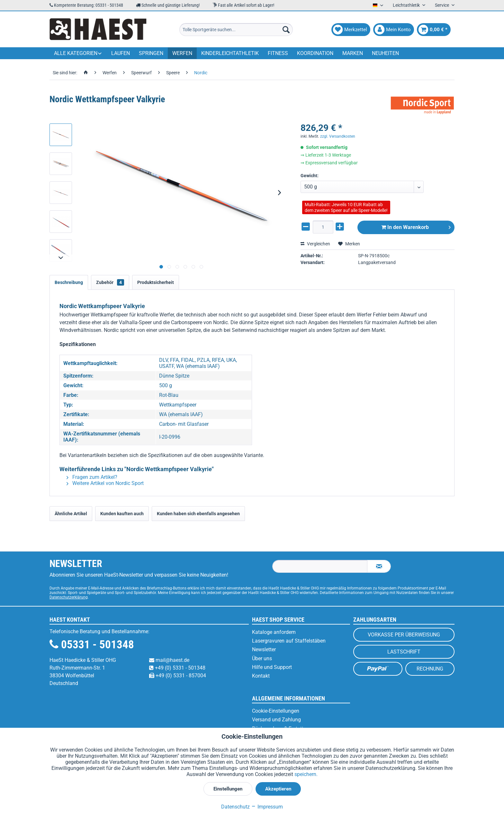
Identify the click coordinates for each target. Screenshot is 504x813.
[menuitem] (236, 30)
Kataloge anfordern (274, 632)
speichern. (306, 774)
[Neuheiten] (385, 53)
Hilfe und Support (272, 667)
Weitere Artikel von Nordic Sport (105, 483)
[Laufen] (121, 53)
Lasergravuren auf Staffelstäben (289, 641)
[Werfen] (182, 53)
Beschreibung (69, 282)
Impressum (267, 807)
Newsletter (264, 649)
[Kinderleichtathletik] (230, 53)
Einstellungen (228, 789)
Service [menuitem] (442, 5)
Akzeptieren (278, 789)
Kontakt (261, 676)
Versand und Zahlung (276, 720)
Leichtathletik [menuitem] (407, 5)
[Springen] (151, 53)
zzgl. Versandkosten (338, 136)
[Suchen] (286, 30)
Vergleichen (315, 244)
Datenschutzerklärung (69, 597)
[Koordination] (315, 53)
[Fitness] (278, 53)
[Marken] (353, 53)
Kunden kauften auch (122, 514)
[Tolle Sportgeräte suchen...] (236, 30)
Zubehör (110, 282)
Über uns (262, 658)
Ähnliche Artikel (71, 514)
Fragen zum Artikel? (92, 477)
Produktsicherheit (156, 282)
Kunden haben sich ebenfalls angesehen (198, 514)
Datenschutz (235, 807)
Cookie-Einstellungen (276, 711)
